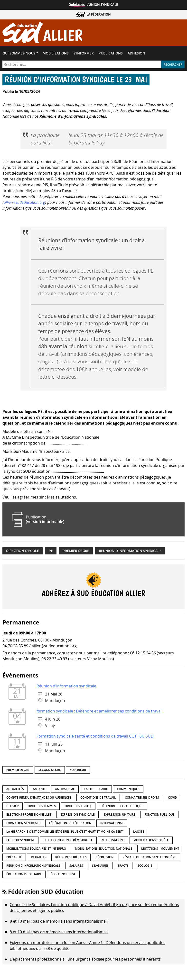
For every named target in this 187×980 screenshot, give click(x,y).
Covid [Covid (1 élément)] (173, 797)
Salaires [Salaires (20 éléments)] (76, 866)
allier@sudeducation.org (24, 202)
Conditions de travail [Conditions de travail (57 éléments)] (98, 797)
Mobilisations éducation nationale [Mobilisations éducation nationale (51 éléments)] (104, 849)
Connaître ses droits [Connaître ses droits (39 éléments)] (142, 797)
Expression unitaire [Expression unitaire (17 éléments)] (120, 815)
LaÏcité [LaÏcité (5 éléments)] (139, 832)
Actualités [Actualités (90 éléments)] (15, 789)
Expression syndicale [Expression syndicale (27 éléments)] (78, 815)
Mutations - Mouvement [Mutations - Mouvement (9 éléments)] (160, 849)
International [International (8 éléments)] (112, 823)
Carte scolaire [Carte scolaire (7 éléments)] (96, 789)
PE (51, 551)
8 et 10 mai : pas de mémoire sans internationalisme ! (59, 921)
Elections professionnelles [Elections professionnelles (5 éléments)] (29, 815)
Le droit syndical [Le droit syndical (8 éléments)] (20, 840)
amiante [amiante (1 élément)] (39, 789)
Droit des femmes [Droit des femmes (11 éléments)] (42, 806)
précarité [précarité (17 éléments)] (14, 857)
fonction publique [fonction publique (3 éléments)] (159, 815)
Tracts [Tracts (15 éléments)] (123, 866)
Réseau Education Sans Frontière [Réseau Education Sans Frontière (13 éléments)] (149, 857)
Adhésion (136, 53)
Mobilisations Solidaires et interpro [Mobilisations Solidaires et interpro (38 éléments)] (36, 849)
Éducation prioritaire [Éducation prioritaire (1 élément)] (24, 874)
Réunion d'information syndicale (130, 551)
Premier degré (76, 551)
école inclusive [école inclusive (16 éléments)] (63, 874)
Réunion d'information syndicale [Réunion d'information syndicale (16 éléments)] (33, 866)
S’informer (84, 53)
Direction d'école (23, 551)
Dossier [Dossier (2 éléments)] (13, 806)
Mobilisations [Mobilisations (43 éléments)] (113, 840)
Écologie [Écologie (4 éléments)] (145, 866)
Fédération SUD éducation (46, 891)
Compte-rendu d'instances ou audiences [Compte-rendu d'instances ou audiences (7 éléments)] (39, 797)
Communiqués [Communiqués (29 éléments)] (128, 789)
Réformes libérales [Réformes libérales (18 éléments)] (71, 857)
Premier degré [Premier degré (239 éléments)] (18, 770)
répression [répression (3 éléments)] (105, 857)
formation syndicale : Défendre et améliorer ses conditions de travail (99, 711)
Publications (111, 53)
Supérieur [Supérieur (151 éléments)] (78, 770)
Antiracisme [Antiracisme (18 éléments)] (65, 789)
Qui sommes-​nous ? (20, 53)
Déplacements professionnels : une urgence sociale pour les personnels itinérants (85, 959)
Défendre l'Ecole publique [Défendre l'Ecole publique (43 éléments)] (122, 806)
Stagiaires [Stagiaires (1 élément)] (100, 866)
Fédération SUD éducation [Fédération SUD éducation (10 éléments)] (70, 823)
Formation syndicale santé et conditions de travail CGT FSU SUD (95, 736)
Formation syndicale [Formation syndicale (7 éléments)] (23, 823)
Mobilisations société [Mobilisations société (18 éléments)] (151, 840)
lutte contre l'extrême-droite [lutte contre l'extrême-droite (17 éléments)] (68, 840)
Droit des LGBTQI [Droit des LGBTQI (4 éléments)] (78, 806)
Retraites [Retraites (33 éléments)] (39, 857)
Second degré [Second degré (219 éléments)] (50, 770)
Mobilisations (56, 53)
